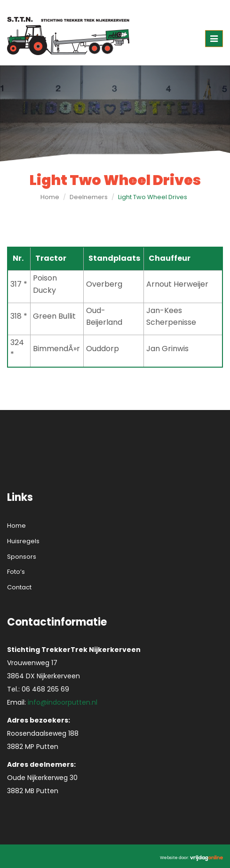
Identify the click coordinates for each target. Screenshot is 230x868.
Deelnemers (89, 197)
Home (50, 197)
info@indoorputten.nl (63, 702)
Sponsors (22, 557)
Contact (19, 587)
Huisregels (23, 541)
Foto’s (16, 572)
